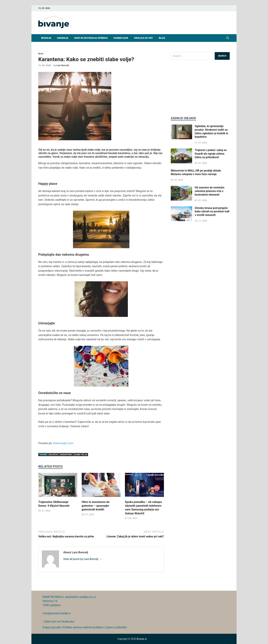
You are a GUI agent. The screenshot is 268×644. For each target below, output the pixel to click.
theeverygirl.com (63, 443)
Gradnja (63, 38)
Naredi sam (121, 38)
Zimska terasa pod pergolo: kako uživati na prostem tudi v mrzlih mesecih (212, 212)
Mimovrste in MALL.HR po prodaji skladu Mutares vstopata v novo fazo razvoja (196, 172)
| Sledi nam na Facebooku (58, 622)
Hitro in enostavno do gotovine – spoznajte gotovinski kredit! (96, 506)
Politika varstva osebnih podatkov (83, 627)
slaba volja (81, 455)
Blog (162, 38)
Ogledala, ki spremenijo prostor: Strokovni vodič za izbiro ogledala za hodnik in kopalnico (211, 131)
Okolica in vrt (143, 38)
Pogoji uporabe (52, 627)
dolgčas (53, 455)
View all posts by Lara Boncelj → (82, 559)
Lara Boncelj (63, 65)
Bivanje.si (142, 639)
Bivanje (46, 38)
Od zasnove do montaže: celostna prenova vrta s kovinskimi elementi (210, 191)
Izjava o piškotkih (116, 627)
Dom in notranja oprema (91, 38)
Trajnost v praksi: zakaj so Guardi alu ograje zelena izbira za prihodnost (211, 154)
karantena (66, 455)
